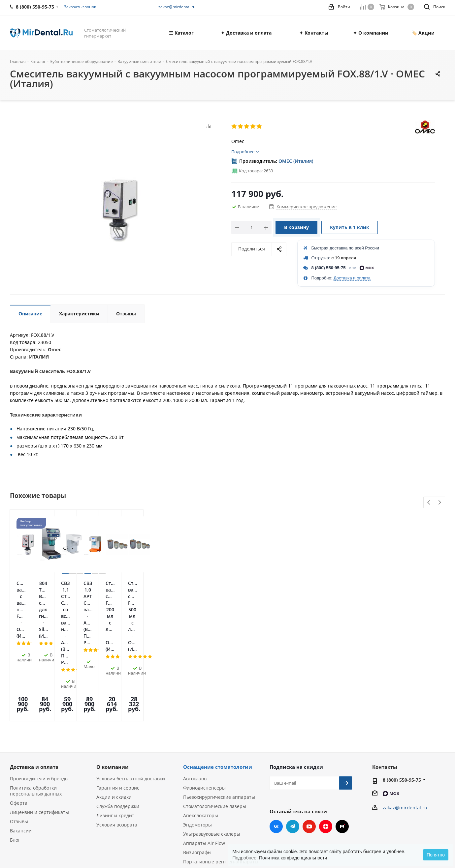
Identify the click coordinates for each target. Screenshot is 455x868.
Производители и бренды (39, 698)
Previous (429, 503)
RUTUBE (342, 746)
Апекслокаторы (201, 735)
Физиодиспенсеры (204, 707)
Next (440, 503)
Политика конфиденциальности (293, 858)
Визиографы (197, 772)
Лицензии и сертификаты (39, 731)
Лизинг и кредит (115, 735)
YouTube (309, 746)
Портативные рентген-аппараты (221, 781)
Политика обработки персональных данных (36, 710)
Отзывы (19, 741)
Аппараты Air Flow (204, 762)
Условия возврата (117, 744)
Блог (15, 759)
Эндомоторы (197, 744)
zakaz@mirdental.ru (177, 7)
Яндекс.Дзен (326, 746)
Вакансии (21, 750)
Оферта (19, 722)
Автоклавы (195, 698)
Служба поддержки (118, 725)
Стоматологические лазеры (215, 725)
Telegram (293, 746)
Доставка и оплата (352, 278)
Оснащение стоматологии (218, 686)
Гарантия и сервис (118, 707)
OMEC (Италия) (296, 161)
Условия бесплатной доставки (131, 698)
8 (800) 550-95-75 (329, 268)
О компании (113, 686)
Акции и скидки (114, 716)
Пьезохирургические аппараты (219, 716)
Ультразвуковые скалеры (212, 753)
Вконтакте (276, 746)
